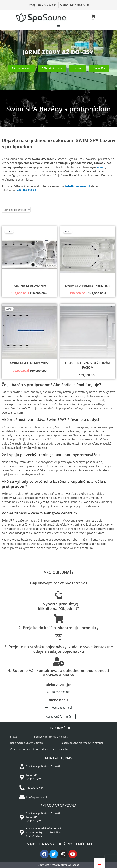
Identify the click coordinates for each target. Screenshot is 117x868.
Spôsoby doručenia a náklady (51, 737)
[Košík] (94, 16)
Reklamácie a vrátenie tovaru (27, 743)
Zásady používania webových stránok (82, 743)
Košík (94, 20)
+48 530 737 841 (27, 190)
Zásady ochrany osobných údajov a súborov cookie (39, 749)
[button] (59, 27)
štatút (14, 737)
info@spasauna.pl (78, 186)
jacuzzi (101, 167)
